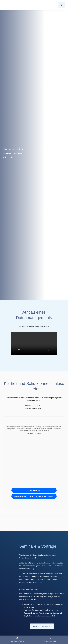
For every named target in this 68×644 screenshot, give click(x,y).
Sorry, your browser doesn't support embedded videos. (34, 344)
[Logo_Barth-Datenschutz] (16, 5)
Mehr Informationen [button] (34, 433)
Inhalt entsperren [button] (34, 490)
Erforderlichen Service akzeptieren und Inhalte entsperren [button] (34, 496)
